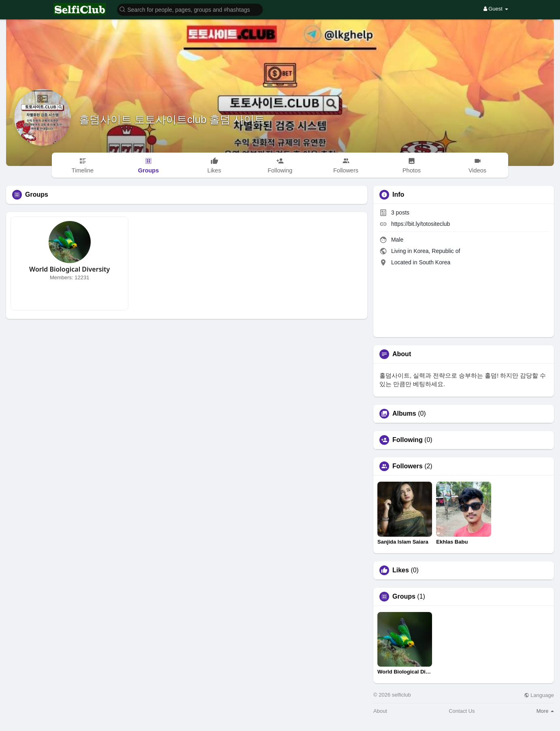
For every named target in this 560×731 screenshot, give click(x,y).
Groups (404, 597)
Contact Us (462, 711)
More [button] (545, 711)
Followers (408, 466)
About (380, 711)
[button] (190, 9)
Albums (404, 414)
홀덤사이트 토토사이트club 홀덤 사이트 (172, 119)
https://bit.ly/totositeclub (421, 224)
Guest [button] (496, 9)
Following (408, 440)
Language (539, 695)
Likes (401, 570)
